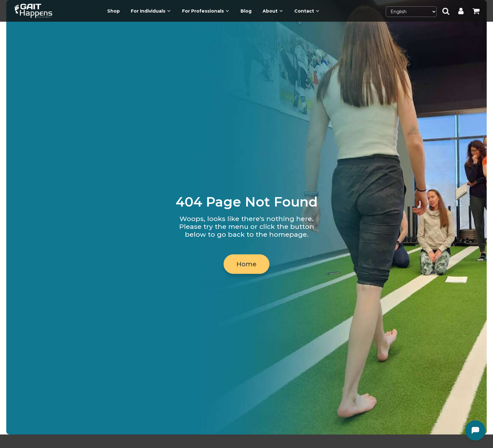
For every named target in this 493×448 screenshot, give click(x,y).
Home (246, 264)
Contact (307, 11)
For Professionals (206, 11)
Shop (114, 11)
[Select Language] (411, 12)
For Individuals (151, 11)
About (273, 11)
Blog (246, 11)
